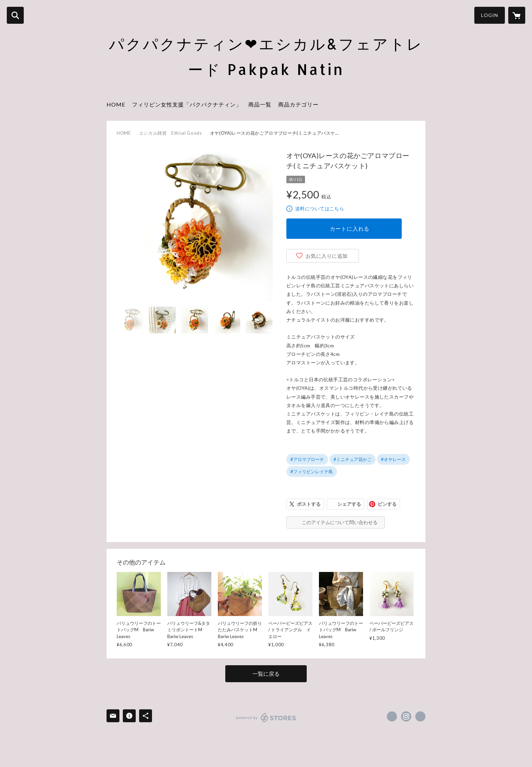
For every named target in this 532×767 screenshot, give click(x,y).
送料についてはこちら (320, 208)
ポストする (309, 504)
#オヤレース (393, 459)
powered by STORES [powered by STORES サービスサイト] (266, 717)
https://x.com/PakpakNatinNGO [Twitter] (392, 716)
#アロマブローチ (307, 459)
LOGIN (490, 15)
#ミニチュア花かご (353, 459)
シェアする (349, 504)
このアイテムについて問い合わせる (340, 522)
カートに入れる (350, 228)
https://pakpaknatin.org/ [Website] (420, 716)
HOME (116, 104)
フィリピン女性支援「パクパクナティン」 (187, 104)
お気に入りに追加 (327, 256)
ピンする (387, 504)
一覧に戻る (266, 674)
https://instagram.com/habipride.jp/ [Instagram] (406, 716)
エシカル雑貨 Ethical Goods (170, 133)
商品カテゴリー (298, 104)
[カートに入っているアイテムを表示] (517, 15)
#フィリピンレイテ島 (312, 472)
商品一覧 (260, 104)
